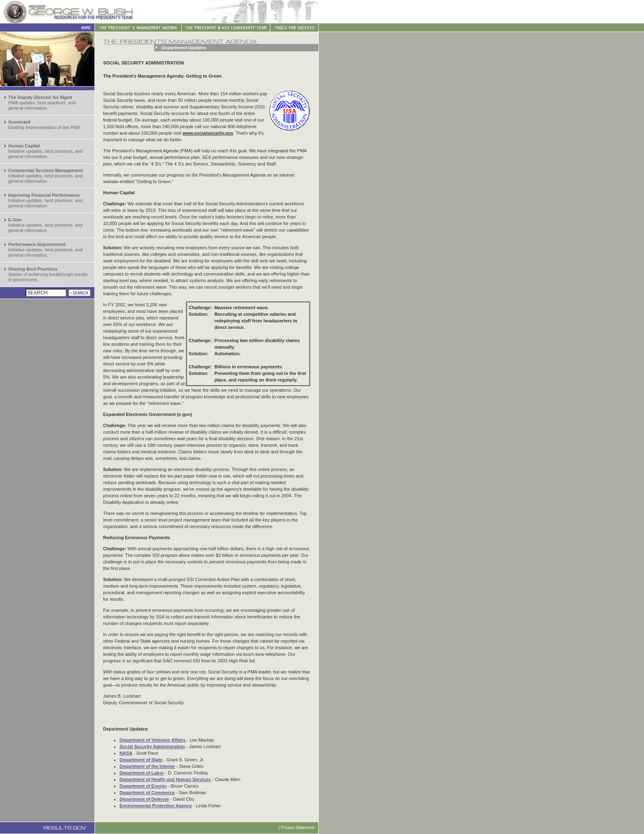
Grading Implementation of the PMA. (45, 125)
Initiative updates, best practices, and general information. (45, 151)
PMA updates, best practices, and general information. (42, 103)
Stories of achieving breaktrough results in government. (48, 274)
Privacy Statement (298, 828)
